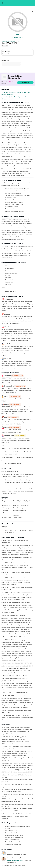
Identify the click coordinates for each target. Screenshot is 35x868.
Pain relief (5, 46)
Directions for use (21, 92)
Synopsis (21, 97)
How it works (10, 92)
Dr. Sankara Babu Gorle (15, 860)
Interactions (14, 97)
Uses (3, 92)
